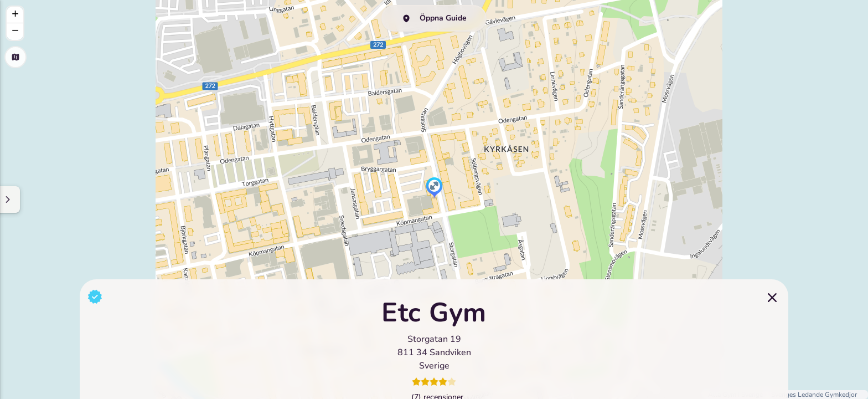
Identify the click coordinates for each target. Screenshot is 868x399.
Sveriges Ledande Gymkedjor (814, 395)
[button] (434, 188)
